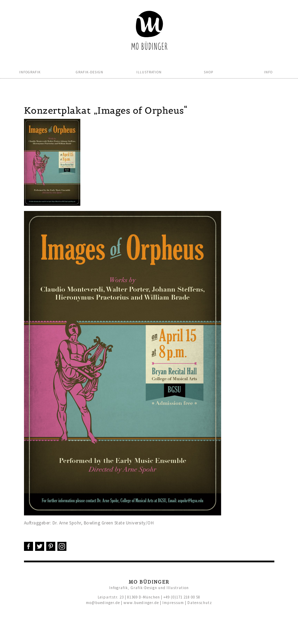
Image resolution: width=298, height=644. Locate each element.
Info (268, 72)
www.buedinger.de (141, 603)
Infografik (30, 72)
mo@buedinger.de (103, 603)
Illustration (149, 72)
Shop (208, 72)
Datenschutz (200, 603)
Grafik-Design (90, 72)
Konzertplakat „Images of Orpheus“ (106, 110)
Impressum (173, 603)
